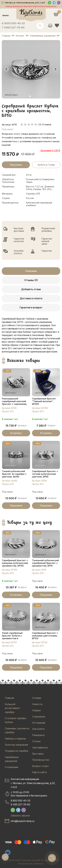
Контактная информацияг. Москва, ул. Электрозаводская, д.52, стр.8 (33, 783)
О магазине (39, 717)
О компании (12, 767)
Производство (41, 760)
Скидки (36, 710)
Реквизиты (38, 735)
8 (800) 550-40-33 (13, 23)
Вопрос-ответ (41, 766)
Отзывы (37, 698)
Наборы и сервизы (15, 739)
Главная (9, 698)
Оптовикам (39, 723)
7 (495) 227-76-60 (13, 28)
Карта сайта (39, 772)
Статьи (36, 741)
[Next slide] (55, 69)
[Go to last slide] (7, 69)
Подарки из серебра (16, 751)
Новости (37, 704)
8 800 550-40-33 (21, 801)
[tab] (30, 96)
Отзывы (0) (31, 280)
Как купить (39, 729)
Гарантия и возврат (31, 307)
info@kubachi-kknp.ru (23, 821)
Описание (31, 271)
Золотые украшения (16, 745)
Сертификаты (40, 748)
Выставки (38, 754)
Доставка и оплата (31, 298)
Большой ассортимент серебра (12, 708)
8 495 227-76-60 (20, 804)
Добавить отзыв (31, 289)
